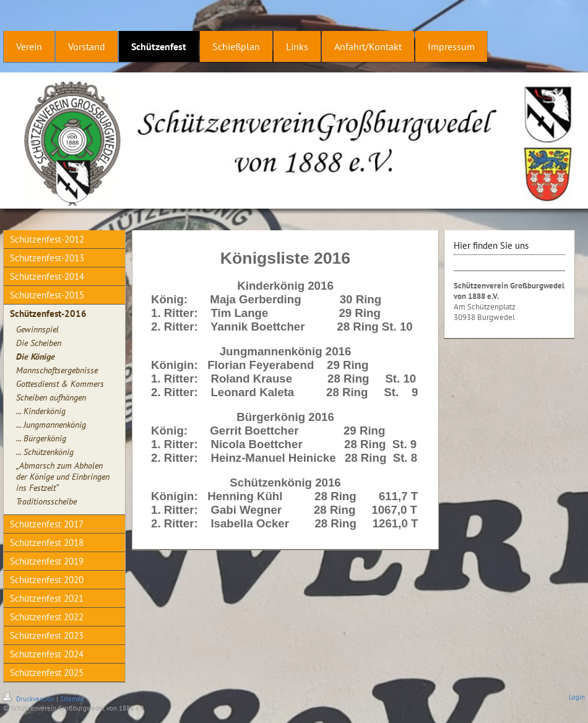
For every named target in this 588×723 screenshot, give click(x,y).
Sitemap (72, 699)
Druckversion (30, 699)
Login (577, 697)
